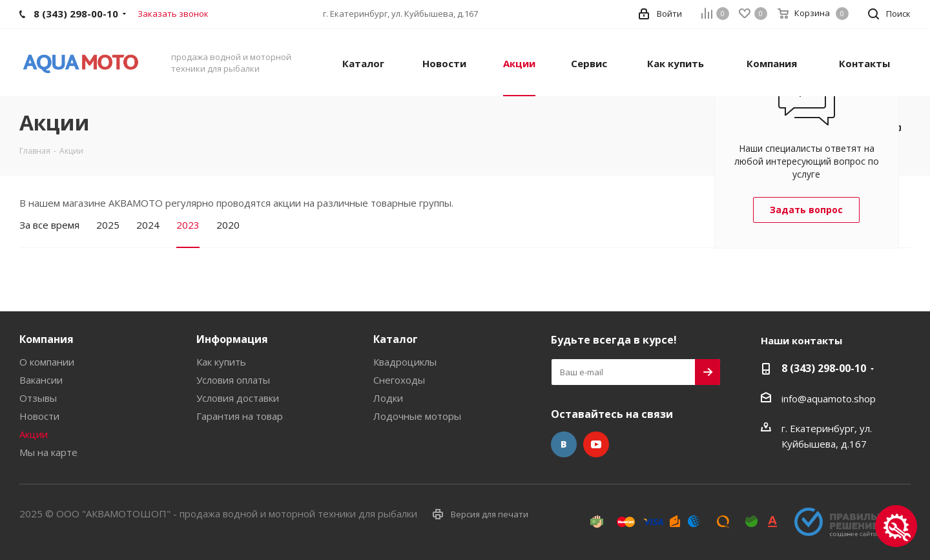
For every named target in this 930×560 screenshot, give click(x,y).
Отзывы (38, 398)
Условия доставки (238, 398)
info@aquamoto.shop (829, 399)
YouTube (596, 444)
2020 (228, 225)
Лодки (388, 398)
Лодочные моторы (417, 416)
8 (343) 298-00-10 (824, 368)
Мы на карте (48, 452)
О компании (47, 362)
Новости (39, 416)
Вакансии (41, 380)
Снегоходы (399, 380)
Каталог (396, 339)
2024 (148, 225)
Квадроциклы (405, 362)
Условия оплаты (233, 380)
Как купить (221, 362)
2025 (108, 225)
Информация (232, 339)
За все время (49, 225)
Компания (46, 339)
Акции (34, 434)
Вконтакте (564, 444)
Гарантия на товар (240, 416)
